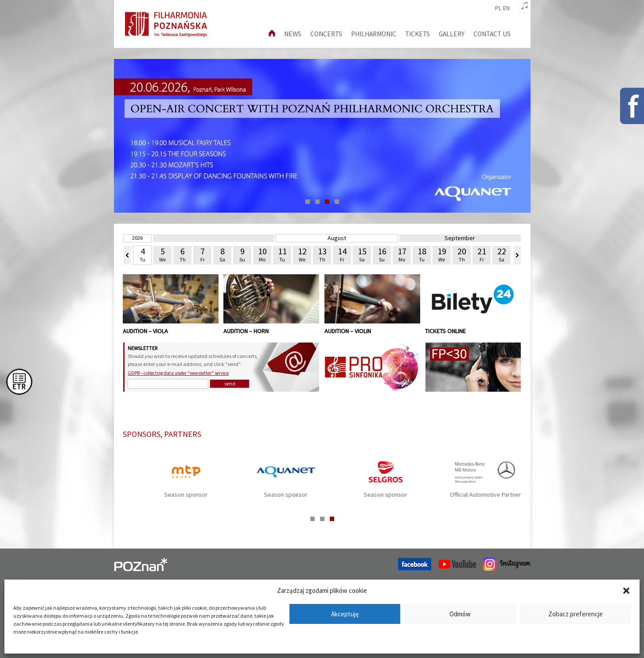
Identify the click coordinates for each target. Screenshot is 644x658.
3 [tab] (327, 202)
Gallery (452, 34)
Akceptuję (345, 614)
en (506, 8)
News (293, 34)
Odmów (460, 614)
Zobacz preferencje (576, 614)
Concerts (326, 34)
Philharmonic (374, 34)
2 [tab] (317, 202)
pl (498, 8)
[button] (626, 591)
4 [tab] (337, 202)
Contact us (492, 34)
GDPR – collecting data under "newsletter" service (178, 373)
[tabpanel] (322, 136)
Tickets (418, 34)
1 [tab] (308, 202)
